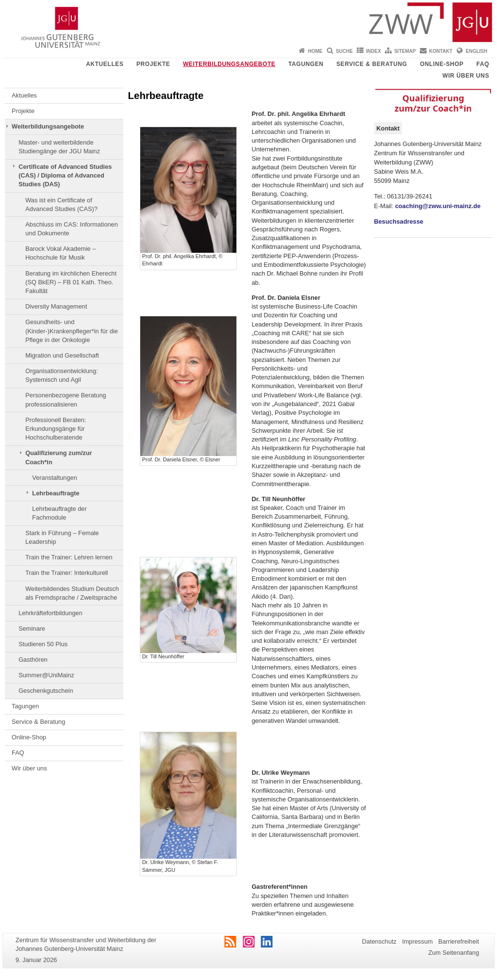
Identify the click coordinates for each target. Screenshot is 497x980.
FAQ (483, 64)
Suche (344, 51)
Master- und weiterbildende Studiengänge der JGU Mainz (59, 147)
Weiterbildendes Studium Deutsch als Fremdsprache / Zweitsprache (72, 593)
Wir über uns (466, 76)
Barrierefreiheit (459, 941)
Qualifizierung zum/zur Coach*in (58, 457)
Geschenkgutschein (46, 691)
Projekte (153, 64)
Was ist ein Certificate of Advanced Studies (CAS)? (61, 204)
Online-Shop (442, 64)
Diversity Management (56, 306)
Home (315, 51)
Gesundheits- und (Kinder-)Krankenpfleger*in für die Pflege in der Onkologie (72, 331)
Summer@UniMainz (46, 675)
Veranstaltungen (55, 478)
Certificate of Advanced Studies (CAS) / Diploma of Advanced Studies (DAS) (65, 176)
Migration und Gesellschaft (62, 355)
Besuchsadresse (399, 221)
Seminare (32, 629)
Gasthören (33, 660)
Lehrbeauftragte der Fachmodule (59, 513)
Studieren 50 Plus (43, 644)
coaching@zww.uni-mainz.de (438, 206)
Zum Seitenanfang (454, 953)
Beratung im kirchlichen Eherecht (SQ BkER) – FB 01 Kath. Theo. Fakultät (71, 282)
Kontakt (441, 51)
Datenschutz (379, 941)
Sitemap (405, 51)
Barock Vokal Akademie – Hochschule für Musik (60, 253)
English (477, 51)
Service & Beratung (372, 64)
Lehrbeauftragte (56, 493)
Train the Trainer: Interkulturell (66, 573)
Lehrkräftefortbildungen (50, 613)
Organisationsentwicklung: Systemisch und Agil (61, 375)
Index (373, 51)
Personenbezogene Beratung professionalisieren (66, 400)
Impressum (417, 941)
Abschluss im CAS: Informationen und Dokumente (72, 229)
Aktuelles (105, 64)
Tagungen (306, 64)
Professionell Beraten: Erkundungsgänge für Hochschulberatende (56, 429)
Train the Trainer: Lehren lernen (69, 557)
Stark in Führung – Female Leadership (62, 537)
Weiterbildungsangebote (229, 64)
